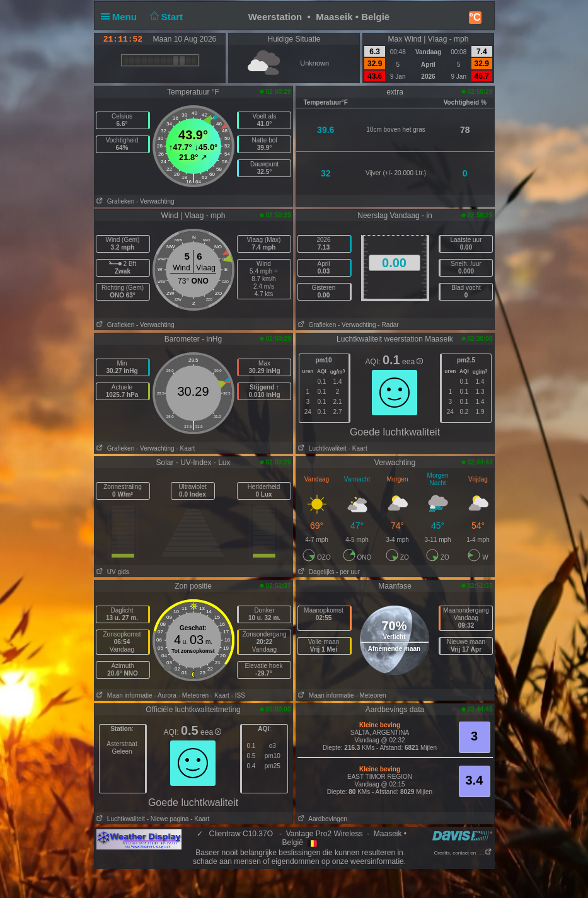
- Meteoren (193, 695)
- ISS (238, 695)
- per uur (348, 572)
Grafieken (115, 201)
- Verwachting (155, 201)
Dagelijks (315, 572)
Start (165, 17)
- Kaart (185, 448)
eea (412, 362)
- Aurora (165, 695)
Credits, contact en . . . (463, 853)
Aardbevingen (322, 819)
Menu (122, 17)
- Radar (388, 325)
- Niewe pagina (168, 819)
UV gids (112, 572)
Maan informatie (124, 695)
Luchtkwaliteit (321, 448)
